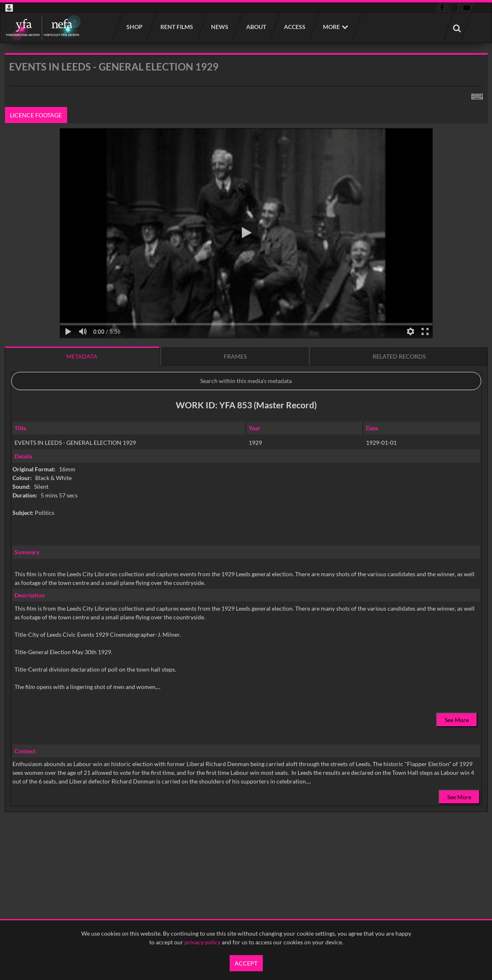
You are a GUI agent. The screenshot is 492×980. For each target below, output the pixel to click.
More (331, 27)
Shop (134, 27)
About (256, 27)
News (219, 27)
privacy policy (202, 942)
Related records (399, 356)
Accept (246, 963)
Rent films (176, 27)
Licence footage (36, 115)
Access (294, 27)
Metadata (82, 356)
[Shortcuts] (477, 95)
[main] (246, 454)
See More (457, 720)
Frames (235, 356)
